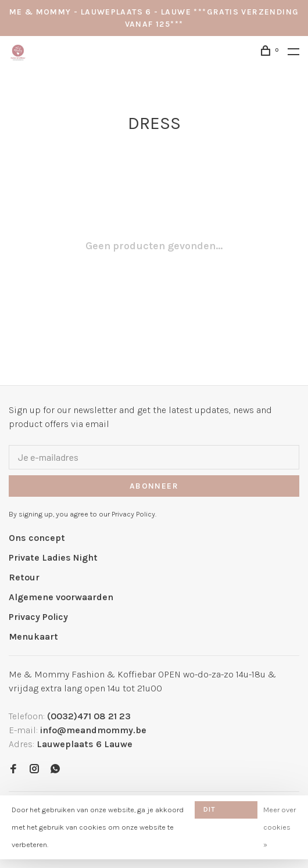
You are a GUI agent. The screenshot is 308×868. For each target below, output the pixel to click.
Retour (24, 577)
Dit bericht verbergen (225, 812)
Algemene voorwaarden (61, 597)
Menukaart (33, 636)
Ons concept (37, 538)
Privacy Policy (38, 617)
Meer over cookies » (280, 827)
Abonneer (154, 486)
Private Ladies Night (53, 557)
